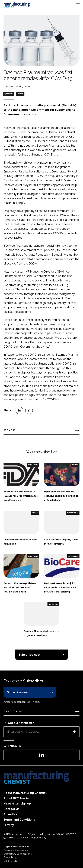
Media (35, 513)
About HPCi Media (16, 798)
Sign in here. (33, 702)
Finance (20, 94)
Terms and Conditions (19, 820)
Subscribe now (29, 655)
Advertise (11, 814)
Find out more (13, 711)
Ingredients (9, 94)
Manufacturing (73, 513)
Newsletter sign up (17, 804)
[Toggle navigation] (78, 5)
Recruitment (73, 556)
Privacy (9, 825)
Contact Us (12, 809)
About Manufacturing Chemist (25, 793)
